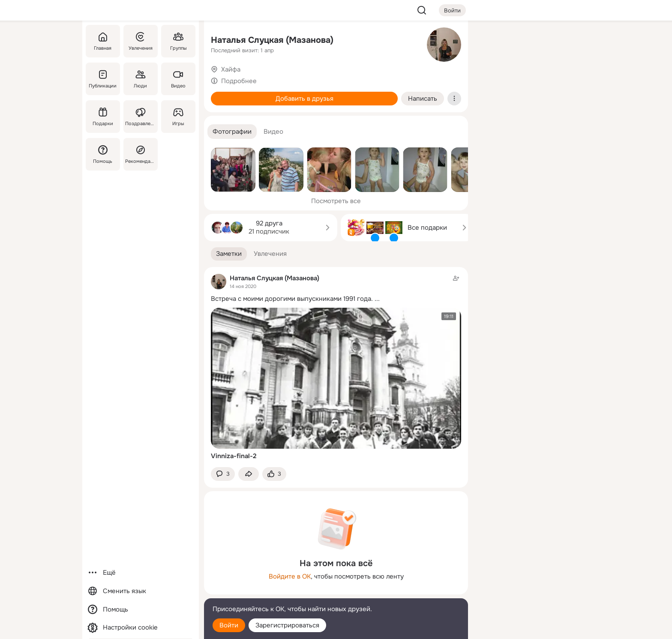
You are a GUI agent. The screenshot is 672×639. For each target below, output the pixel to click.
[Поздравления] (141, 117)
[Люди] (141, 79)
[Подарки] (103, 117)
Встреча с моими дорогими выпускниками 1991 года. (292, 299)
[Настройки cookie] (141, 628)
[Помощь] (103, 154)
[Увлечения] (141, 41)
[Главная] (103, 41)
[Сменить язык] (141, 591)
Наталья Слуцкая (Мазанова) (272, 40)
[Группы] (178, 41)
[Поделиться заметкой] (249, 474)
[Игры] (178, 117)
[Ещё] (141, 573)
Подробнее (239, 81)
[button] (232, 132)
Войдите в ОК (290, 576)
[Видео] (178, 79)
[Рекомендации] (141, 154)
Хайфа (231, 69)
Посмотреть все (336, 201)
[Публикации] (103, 79)
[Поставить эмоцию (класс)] (274, 474)
